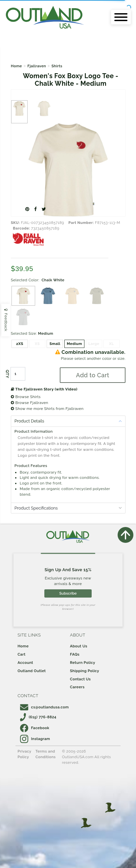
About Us (79, 646)
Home (16, 66)
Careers (77, 687)
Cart (21, 654)
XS (37, 344)
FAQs (75, 654)
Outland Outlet (32, 671)
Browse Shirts (26, 397)
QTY (7, 374)
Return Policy (83, 663)
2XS (20, 344)
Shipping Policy (85, 671)
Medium (74, 344)
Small (55, 344)
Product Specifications (36, 508)
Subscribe (68, 593)
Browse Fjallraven (30, 403)
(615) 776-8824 (38, 717)
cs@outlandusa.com (44, 707)
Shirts (57, 66)
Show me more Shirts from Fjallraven (47, 409)
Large (94, 344)
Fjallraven (37, 66)
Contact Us (80, 679)
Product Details (29, 421)
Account (25, 663)
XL (112, 344)
